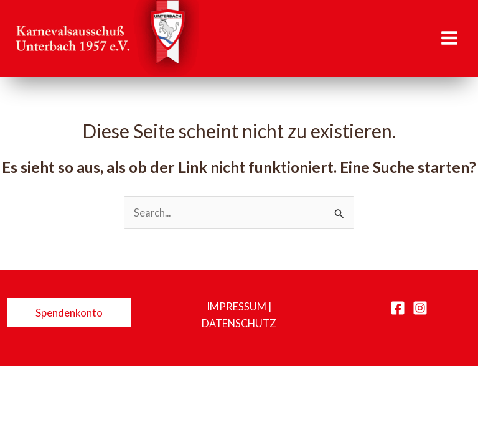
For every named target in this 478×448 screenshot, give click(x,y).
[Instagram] (420, 308)
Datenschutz (239, 323)
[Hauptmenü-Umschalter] (449, 38)
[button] (69, 313)
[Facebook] (398, 308)
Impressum (237, 306)
